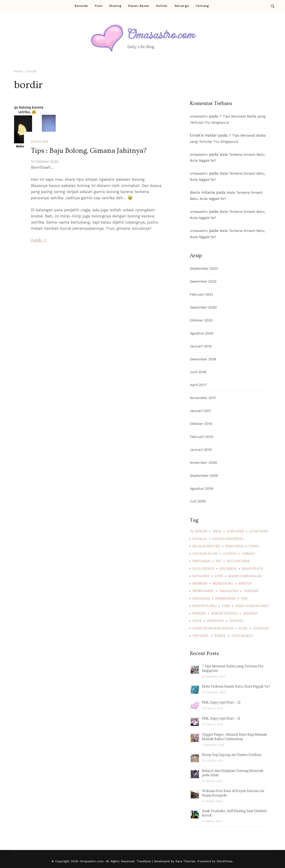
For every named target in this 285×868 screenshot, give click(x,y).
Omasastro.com (161, 34)
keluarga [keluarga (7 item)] (228, 569)
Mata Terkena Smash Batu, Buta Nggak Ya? (236, 686)
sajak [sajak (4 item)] (197, 621)
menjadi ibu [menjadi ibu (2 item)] (223, 584)
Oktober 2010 (201, 424)
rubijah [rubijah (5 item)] (199, 614)
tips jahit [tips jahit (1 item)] (201, 636)
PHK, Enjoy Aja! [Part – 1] (221, 718)
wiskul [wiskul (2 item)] (220, 636)
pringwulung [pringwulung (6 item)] (205, 606)
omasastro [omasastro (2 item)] (229, 591)
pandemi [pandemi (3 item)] (251, 591)
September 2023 (204, 268)
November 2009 (203, 463)
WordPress (225, 861)
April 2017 (198, 385)
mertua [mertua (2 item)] (245, 584)
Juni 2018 (198, 372)
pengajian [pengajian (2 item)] (201, 599)
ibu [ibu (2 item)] (219, 561)
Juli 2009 (198, 501)
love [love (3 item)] (219, 576)
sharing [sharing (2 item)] (236, 621)
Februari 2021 (201, 294)
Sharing (115, 6)
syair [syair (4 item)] (243, 628)
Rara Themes (185, 861)
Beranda (81, 6)
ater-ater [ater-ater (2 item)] (235, 531)
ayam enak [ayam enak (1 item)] (258, 531)
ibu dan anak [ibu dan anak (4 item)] (238, 561)
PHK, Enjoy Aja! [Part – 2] (221, 702)
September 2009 (204, 476)
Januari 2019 (201, 346)
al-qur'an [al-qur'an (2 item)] (198, 531)
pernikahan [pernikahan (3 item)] (225, 599)
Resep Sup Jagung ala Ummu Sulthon (231, 755)
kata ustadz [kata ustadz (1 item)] (203, 569)
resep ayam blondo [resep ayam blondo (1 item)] (252, 606)
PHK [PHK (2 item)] (244, 599)
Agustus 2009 (202, 488)
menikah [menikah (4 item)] (200, 584)
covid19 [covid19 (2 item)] (230, 554)
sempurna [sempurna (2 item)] (215, 621)
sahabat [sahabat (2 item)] (250, 614)
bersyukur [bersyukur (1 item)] (234, 546)
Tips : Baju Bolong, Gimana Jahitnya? (89, 151)
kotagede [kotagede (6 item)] (201, 576)
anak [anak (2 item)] (217, 531)
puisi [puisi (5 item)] (226, 606)
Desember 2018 (203, 359)
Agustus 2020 (202, 333)
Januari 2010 (201, 450)
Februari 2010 (202, 437)
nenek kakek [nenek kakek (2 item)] (203, 591)
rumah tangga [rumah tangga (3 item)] (224, 614)
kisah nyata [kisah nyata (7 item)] (252, 569)
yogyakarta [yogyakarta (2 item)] (242, 636)
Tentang (202, 6)
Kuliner (162, 6)
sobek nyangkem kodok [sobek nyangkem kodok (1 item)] (213, 628)
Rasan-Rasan (139, 6)
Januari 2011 (201, 411)
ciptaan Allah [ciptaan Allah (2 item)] (205, 554)
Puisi (99, 6)
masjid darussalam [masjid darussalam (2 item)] (245, 576)
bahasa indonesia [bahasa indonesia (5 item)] (228, 539)
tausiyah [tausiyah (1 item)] (261, 628)
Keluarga (182, 6)
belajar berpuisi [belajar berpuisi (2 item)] (206, 546)
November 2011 (203, 398)
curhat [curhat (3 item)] (248, 554)
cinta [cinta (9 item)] (254, 546)
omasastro (199, 116)
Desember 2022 (203, 281)
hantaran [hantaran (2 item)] (201, 561)
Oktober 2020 (201, 320)
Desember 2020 (203, 307)
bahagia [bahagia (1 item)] (200, 539)
